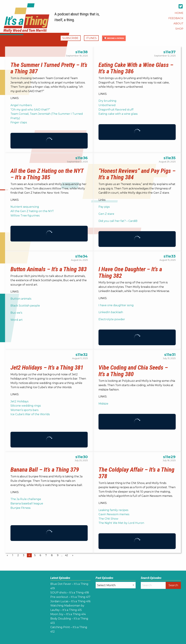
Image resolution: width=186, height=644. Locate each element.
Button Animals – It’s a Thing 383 (49, 269)
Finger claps (19, 122)
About (178, 23)
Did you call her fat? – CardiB (118, 221)
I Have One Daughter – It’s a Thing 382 (130, 272)
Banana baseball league (27, 503)
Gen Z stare (106, 214)
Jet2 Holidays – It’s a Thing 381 (47, 368)
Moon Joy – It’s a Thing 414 (68, 614)
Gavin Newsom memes (114, 514)
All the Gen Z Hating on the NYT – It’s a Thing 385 (47, 174)
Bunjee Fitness (20, 508)
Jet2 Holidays (19, 401)
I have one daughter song (116, 305)
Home (179, 13)
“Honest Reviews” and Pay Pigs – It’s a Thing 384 (137, 174)
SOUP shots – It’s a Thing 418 (70, 593)
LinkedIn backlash (111, 312)
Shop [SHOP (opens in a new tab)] (179, 29)
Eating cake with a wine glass (118, 114)
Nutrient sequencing (25, 207)
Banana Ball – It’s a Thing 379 (45, 470)
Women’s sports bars (24, 410)
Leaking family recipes (114, 510)
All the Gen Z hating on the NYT (32, 211)
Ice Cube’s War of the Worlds (30, 414)
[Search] (153, 585)
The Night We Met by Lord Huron (121, 523)
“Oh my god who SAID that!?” (30, 110)
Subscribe (70, 38)
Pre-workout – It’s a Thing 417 (70, 597)
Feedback (176, 18)
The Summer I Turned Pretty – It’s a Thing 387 (49, 68)
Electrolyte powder (112, 319)
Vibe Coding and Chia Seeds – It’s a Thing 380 (133, 371)
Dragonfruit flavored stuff (116, 110)
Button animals (21, 299)
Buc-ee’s (16, 313)
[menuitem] (179, 13)
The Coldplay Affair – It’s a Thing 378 (136, 473)
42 (66, 555)
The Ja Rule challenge (26, 499)
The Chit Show (108, 519)
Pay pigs (104, 207)
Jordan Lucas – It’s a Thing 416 (70, 601)
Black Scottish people (25, 306)
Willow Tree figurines (25, 216)
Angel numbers (21, 105)
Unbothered (107, 105)
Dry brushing (107, 101)
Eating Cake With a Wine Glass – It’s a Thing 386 (136, 68)
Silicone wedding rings (26, 406)
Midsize (103, 404)
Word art (17, 320)
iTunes (91, 38)
